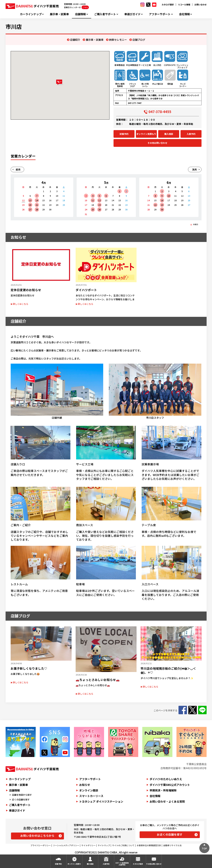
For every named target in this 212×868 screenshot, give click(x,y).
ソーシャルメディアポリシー (66, 845)
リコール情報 (184, 4)
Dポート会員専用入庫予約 (122, 864)
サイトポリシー (88, 845)
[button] (60, 82)
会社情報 (184, 14)
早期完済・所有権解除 (163, 790)
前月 (18, 169)
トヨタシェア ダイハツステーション (101, 801)
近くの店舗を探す (21, 799)
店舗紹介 (75, 40)
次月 (194, 169)
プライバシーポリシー (41, 845)
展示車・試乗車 (59, 14)
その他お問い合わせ (157, 143)
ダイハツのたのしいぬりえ (166, 779)
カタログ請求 (168, 4)
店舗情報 (80, 14)
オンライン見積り (74, 864)
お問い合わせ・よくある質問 (167, 801)
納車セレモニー (118, 40)
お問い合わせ (200, 4)
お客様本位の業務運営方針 (149, 845)
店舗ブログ (139, 40)
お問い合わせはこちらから (37, 836)
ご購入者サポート (105, 14)
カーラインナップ (31, 14)
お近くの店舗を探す (170, 834)
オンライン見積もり (146, 134)
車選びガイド (132, 14)
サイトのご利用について (123, 845)
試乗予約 (124, 134)
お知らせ (85, 785)
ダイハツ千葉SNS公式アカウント (170, 785)
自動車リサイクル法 (172, 845)
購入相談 (169, 134)
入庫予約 (191, 134)
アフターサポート (160, 14)
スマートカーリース (91, 796)
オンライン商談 (89, 790)
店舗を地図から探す (22, 795)
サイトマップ (104, 845)
